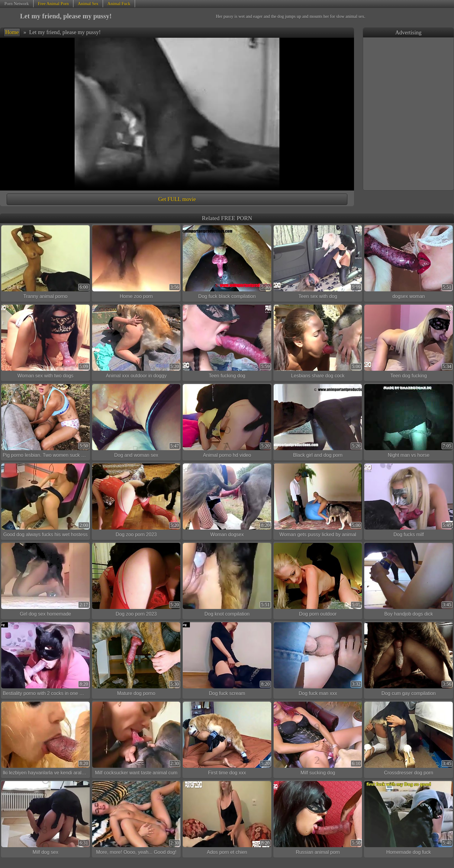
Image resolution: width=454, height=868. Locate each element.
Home (12, 32)
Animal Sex (88, 4)
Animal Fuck (119, 4)
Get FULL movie (177, 199)
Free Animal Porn (53, 4)
